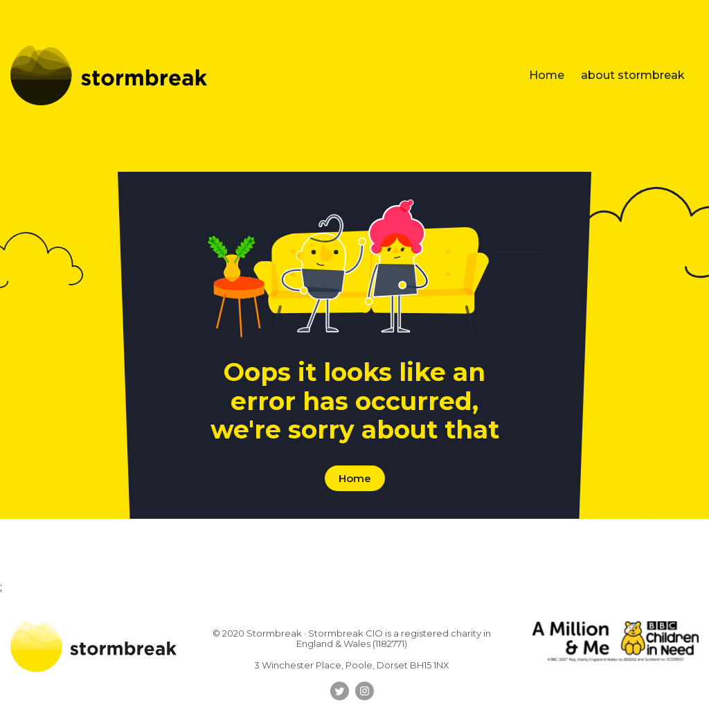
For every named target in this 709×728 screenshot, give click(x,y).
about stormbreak (633, 75)
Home (547, 75)
